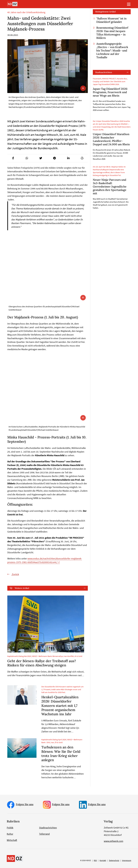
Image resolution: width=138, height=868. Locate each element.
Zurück (15, 574)
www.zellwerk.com (114, 841)
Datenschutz (114, 860)
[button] (13, 158)
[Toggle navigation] (129, 4)
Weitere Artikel (22, 588)
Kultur (10, 834)
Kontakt (103, 860)
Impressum (127, 860)
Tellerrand (44, 834)
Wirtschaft (12, 840)
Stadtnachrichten (104, 72)
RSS (95, 860)
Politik (10, 828)
